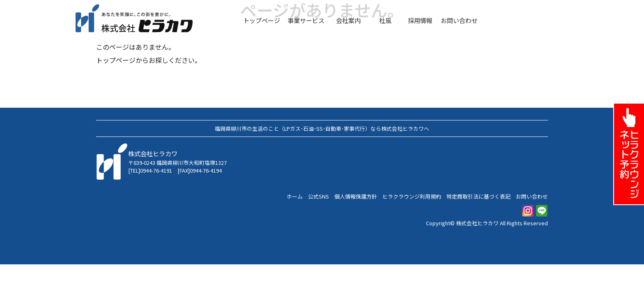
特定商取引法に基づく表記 (478, 196)
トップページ (262, 20)
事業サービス (306, 20)
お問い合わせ (459, 20)
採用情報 (420, 20)
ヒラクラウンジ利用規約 (412, 196)
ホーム (295, 196)
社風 (385, 20)
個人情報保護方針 (356, 196)
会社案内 (348, 20)
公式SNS (319, 196)
